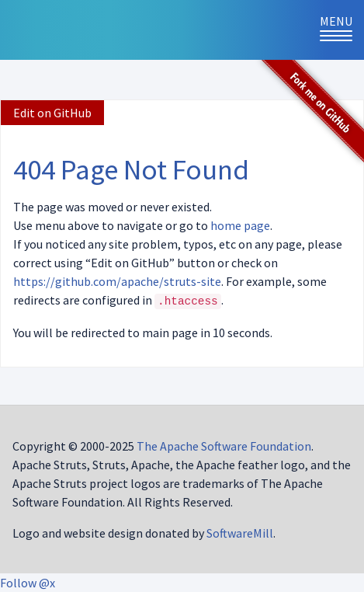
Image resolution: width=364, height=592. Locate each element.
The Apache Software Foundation (224, 446)
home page (240, 225)
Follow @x (28, 583)
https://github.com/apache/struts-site (117, 281)
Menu (342, 29)
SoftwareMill (240, 533)
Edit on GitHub (52, 113)
